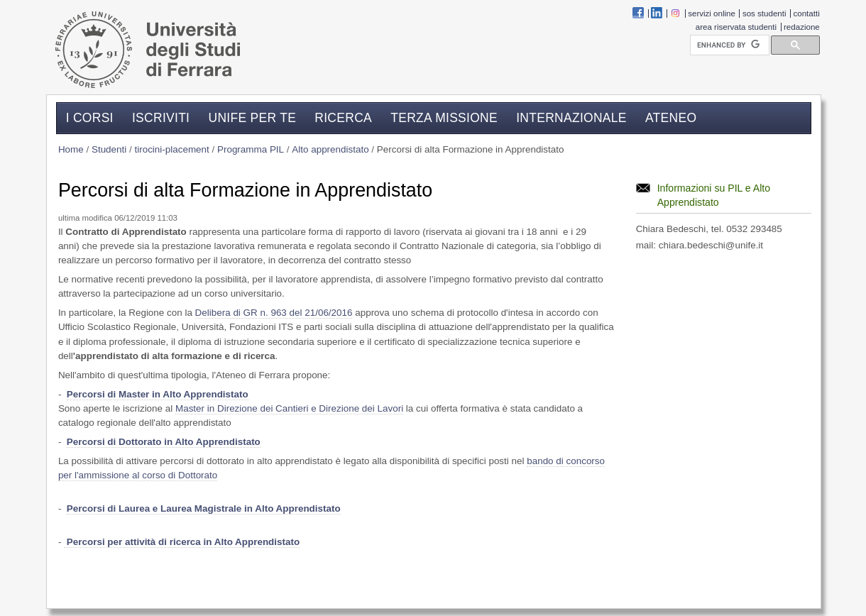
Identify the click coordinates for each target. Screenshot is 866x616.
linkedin (657, 13)
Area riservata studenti (736, 27)
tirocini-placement (171, 149)
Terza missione (444, 117)
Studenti (109, 149)
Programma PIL (251, 149)
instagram (675, 13)
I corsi (90, 117)
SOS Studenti (764, 13)
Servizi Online (712, 13)
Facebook (638, 13)
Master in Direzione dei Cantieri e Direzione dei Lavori (289, 408)
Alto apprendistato (330, 149)
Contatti (807, 13)
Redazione (802, 27)
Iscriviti (161, 117)
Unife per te (252, 117)
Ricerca (343, 117)
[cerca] (728, 45)
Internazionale (571, 117)
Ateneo (671, 117)
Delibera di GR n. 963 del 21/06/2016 (274, 313)
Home (71, 149)
